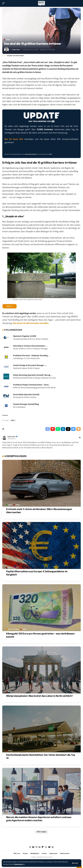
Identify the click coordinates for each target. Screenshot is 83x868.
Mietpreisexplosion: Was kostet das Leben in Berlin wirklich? (39, 696)
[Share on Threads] (68, 429)
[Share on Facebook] (48, 429)
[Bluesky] (49, 847)
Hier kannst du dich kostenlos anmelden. (31, 323)
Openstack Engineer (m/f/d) (25, 336)
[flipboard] (43, 847)
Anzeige (11, 813)
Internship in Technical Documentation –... (30, 346)
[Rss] (53, 847)
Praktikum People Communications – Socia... (32, 385)
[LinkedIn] (80, 438)
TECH (18, 567)
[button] (75, 863)
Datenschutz (19, 864)
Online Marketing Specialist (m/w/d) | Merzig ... (33, 375)
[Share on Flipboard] (53, 429)
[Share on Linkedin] (63, 429)
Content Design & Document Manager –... (30, 365)
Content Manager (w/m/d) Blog (26, 404)
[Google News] (33, 847)
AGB (51, 154)
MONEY (8, 40)
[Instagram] (36, 847)
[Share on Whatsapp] (58, 429)
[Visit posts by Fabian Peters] (6, 50)
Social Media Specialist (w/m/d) (26, 395)
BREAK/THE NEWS (14, 629)
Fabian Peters (16, 50)
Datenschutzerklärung (30, 154)
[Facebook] (30, 847)
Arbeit (13, 420)
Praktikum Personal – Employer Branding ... (31, 356)
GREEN (10, 505)
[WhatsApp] (46, 847)
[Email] (78, 429)
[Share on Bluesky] (73, 429)
